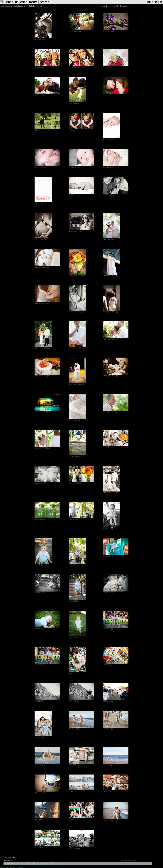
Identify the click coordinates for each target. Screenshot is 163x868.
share (15, 858)
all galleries (21, 6)
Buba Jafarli (8, 861)
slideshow (123, 6)
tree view (105, 6)
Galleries (32, 6)
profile (13, 6)
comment (8, 858)
